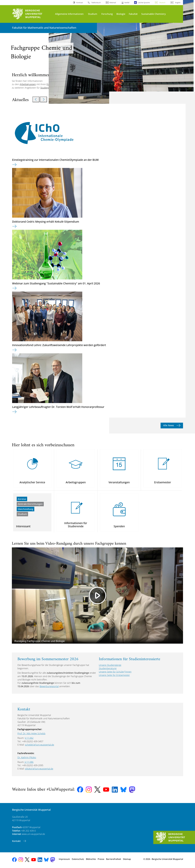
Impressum (64, 859)
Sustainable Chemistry (153, 14)
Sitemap (127, 859)
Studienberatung (108, 668)
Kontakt (17, 841)
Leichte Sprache (144, 3)
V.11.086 (29, 762)
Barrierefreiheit (114, 859)
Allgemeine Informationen (69, 14)
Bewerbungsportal (49, 686)
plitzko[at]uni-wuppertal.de (39, 769)
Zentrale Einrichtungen (30, 504)
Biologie (121, 14)
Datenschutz (78, 859)
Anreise (22, 499)
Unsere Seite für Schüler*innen (115, 672)
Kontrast (80, 3)
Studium (93, 14)
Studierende (47, 88)
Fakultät (133, 14)
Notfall (127, 3)
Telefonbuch (96, 3)
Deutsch (162, 3)
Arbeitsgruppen (28, 84)
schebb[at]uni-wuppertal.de (40, 745)
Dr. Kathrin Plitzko (27, 757)
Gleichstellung (25, 509)
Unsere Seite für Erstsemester (114, 675)
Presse (101, 859)
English (178, 3)
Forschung (107, 14)
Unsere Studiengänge (110, 665)
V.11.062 (29, 738)
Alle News (169, 425)
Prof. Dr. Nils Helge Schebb (31, 733)
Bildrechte (91, 859)
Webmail (113, 3)
